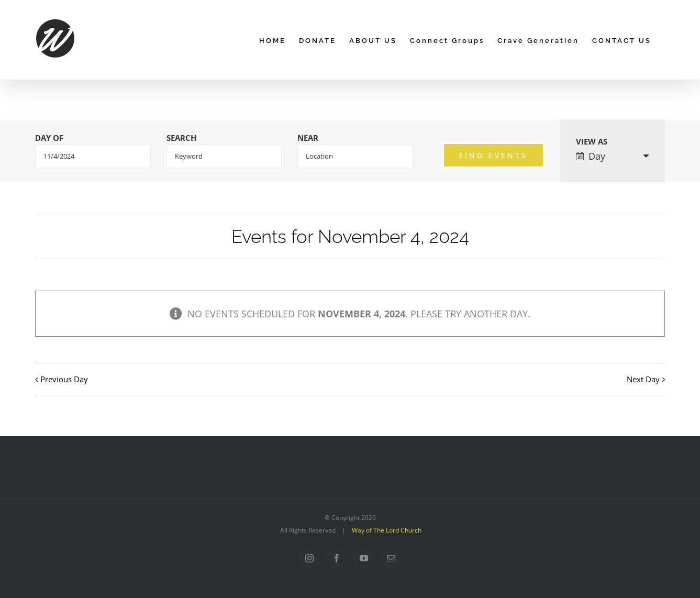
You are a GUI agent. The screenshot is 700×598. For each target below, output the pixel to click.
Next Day (643, 379)
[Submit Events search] (493, 155)
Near (308, 138)
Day (591, 156)
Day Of (49, 138)
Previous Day (64, 379)
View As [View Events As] (592, 142)
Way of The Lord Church (387, 530)
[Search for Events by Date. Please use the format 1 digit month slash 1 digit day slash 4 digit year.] (93, 156)
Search (181, 138)
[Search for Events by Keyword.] (224, 156)
